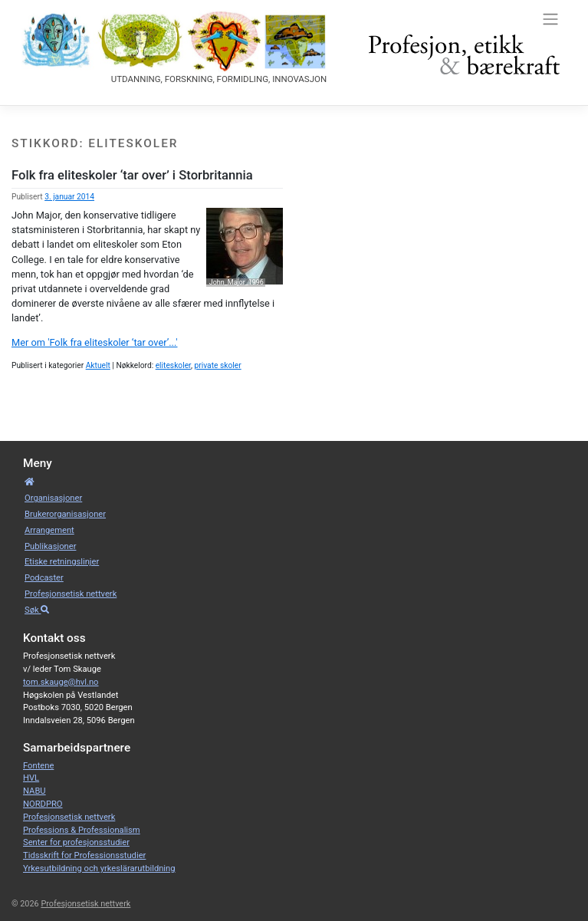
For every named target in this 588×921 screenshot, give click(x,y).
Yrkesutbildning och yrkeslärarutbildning (99, 868)
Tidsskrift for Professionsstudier (84, 855)
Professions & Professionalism (82, 830)
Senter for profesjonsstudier (76, 842)
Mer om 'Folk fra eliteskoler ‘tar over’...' (94, 342)
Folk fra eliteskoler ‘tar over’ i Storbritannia (132, 175)
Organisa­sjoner (53, 498)
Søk (37, 610)
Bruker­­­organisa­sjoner (65, 514)
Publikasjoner (50, 546)
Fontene (38, 766)
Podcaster (44, 578)
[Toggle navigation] (550, 18)
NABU (34, 791)
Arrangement (49, 530)
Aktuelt (98, 365)
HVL (31, 778)
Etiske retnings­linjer (62, 562)
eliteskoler (173, 365)
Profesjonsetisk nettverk (71, 594)
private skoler (218, 365)
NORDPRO (43, 804)
